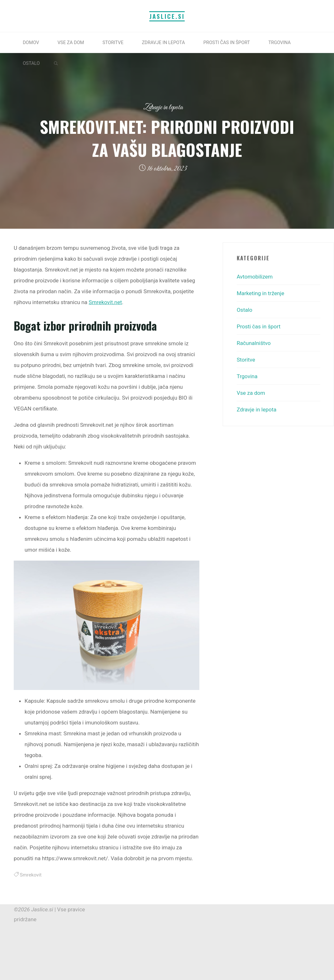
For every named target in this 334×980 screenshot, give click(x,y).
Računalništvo (254, 343)
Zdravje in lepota (163, 107)
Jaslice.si (167, 16)
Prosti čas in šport (259, 326)
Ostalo (245, 310)
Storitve (246, 360)
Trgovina (247, 376)
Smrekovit (31, 875)
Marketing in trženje (260, 293)
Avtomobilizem (255, 277)
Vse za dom (251, 393)
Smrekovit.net (105, 302)
